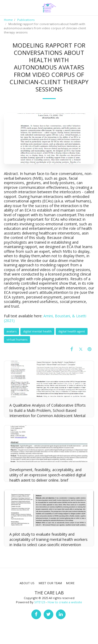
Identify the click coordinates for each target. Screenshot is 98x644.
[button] (6, 7)
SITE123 (40, 602)
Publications (26, 20)
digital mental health (37, 331)
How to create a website (65, 602)
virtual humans (17, 339)
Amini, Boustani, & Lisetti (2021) (45, 318)
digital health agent (72, 331)
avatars (11, 331)
